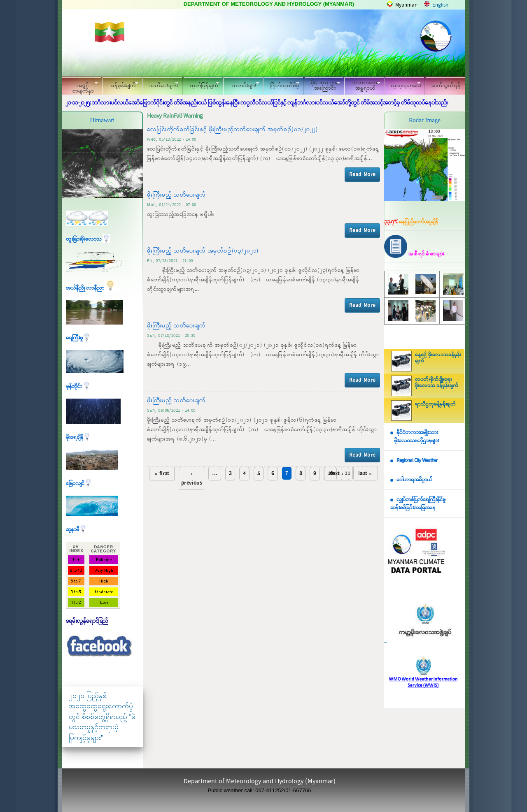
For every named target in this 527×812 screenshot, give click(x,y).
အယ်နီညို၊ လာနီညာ (91, 288)
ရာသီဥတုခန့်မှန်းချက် (435, 404)
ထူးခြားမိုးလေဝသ (88, 239)
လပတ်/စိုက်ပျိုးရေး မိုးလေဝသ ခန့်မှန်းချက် (437, 383)
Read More (362, 175)
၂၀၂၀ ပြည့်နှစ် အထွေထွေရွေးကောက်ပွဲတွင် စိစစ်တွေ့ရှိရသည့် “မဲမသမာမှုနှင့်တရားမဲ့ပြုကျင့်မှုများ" (102, 717)
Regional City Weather (417, 461)
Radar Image (425, 120)
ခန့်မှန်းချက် (120, 85)
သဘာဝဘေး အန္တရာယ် (362, 86)
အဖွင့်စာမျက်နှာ (80, 87)
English (440, 5)
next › (337, 474)
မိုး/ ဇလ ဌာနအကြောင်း (322, 86)
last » (365, 474)
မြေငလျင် (79, 484)
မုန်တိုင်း (78, 386)
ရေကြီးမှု (78, 338)
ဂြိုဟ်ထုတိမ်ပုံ (282, 85)
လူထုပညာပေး (403, 85)
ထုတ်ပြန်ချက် (201, 85)
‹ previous (192, 478)
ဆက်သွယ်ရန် (446, 86)
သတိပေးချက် (161, 85)
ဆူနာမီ (76, 530)
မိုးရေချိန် (78, 437)
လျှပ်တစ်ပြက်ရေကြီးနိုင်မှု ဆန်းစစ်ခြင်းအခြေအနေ (418, 504)
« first (162, 474)
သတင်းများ (241, 85)
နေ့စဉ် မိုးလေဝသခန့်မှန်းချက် (438, 358)
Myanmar (406, 5)
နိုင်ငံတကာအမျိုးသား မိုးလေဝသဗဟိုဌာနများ (415, 437)
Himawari (103, 120)
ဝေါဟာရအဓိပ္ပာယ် (414, 480)
